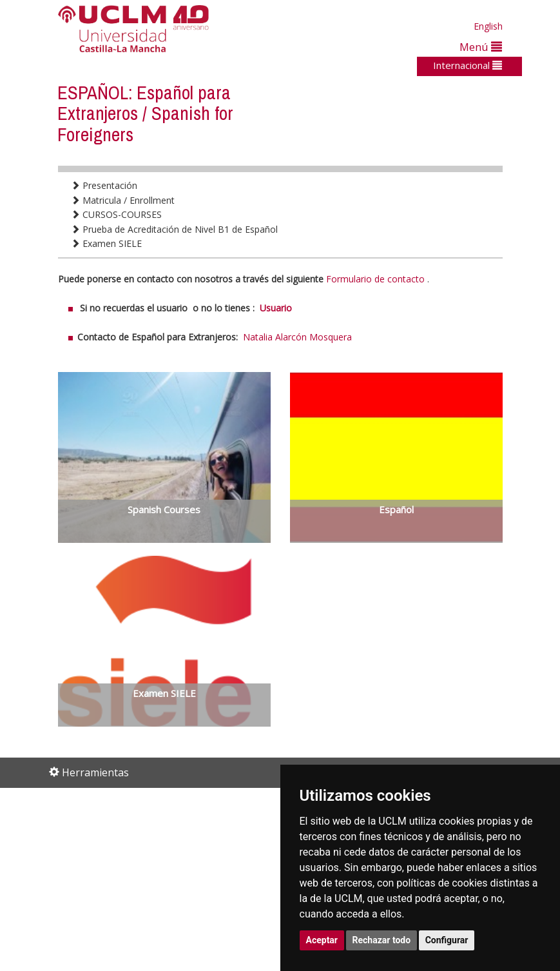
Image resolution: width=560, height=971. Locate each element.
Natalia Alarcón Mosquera (297, 337)
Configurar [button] (447, 940)
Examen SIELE (106, 243)
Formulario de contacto (375, 279)
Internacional (468, 65)
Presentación (104, 185)
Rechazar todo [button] (382, 940)
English (488, 26)
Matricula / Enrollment (123, 200)
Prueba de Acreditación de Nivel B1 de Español (174, 229)
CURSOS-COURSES (116, 214)
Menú (481, 47)
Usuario (276, 308)
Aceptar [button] (322, 940)
